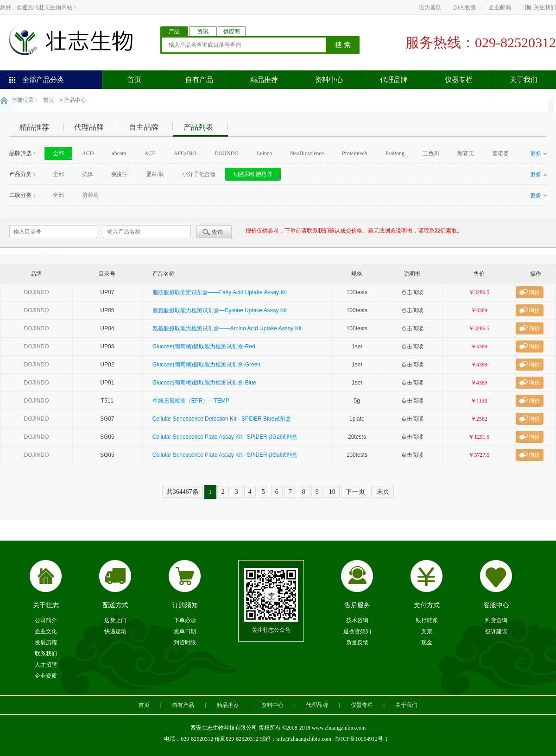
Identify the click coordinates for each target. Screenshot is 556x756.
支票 (427, 631)
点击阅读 (412, 292)
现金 (427, 642)
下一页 (355, 491)
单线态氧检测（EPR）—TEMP (191, 400)
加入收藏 (465, 7)
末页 (383, 491)
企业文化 (46, 631)
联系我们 (46, 653)
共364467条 (183, 491)
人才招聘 (46, 664)
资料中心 (329, 80)
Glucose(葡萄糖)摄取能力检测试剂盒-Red (204, 346)
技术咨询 (357, 620)
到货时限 (185, 642)
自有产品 (199, 80)
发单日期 (185, 631)
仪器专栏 (459, 80)
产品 (174, 31)
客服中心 (496, 605)
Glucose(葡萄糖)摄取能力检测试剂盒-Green (206, 364)
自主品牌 (144, 127)
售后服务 (357, 605)
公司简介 (46, 620)
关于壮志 (46, 605)
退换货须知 (357, 631)
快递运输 (115, 631)
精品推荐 (264, 80)
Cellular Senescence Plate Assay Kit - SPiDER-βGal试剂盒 (225, 436)
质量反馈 (357, 642)
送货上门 (115, 620)
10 (332, 491)
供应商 (232, 31)
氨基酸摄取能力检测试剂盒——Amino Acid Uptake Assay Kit (227, 328)
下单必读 (185, 620)
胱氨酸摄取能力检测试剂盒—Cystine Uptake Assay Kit (220, 310)
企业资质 (46, 675)
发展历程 (46, 642)
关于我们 (524, 80)
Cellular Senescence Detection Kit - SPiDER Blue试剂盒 (222, 418)
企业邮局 (500, 7)
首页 (134, 80)
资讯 (203, 31)
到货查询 (496, 620)
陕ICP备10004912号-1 (362, 738)
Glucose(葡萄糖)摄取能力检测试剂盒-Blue (204, 382)
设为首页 (430, 7)
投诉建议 (496, 631)
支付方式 (427, 605)
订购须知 (185, 605)
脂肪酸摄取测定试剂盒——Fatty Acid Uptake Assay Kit (220, 292)
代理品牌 (394, 80)
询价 (534, 292)
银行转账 (427, 620)
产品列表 (198, 127)
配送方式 (115, 605)
